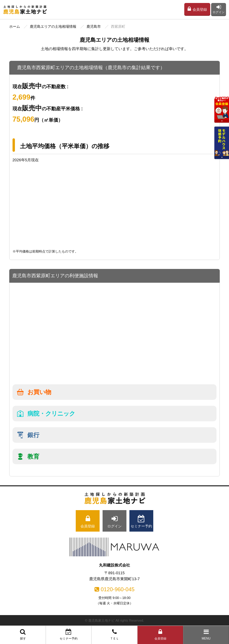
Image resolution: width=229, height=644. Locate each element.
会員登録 (197, 9)
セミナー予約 (69, 634)
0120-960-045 (114, 589)
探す (23, 634)
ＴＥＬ (114, 634)
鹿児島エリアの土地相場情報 (53, 27)
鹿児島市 (94, 27)
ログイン (219, 9)
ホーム (15, 27)
